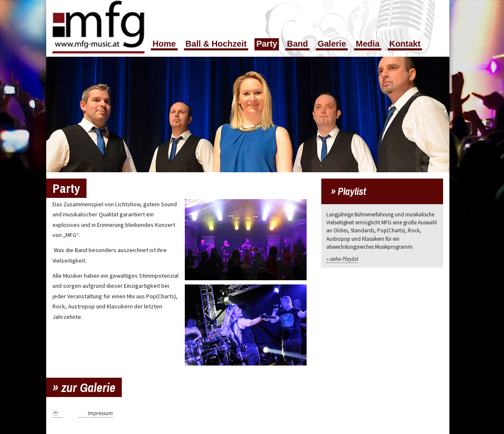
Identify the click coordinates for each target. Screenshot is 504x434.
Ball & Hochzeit (216, 44)
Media (368, 44)
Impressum (100, 413)
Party (267, 44)
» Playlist (349, 191)
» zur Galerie (84, 387)
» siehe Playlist (342, 259)
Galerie (332, 44)
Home (164, 44)
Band (297, 44)
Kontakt (405, 44)
